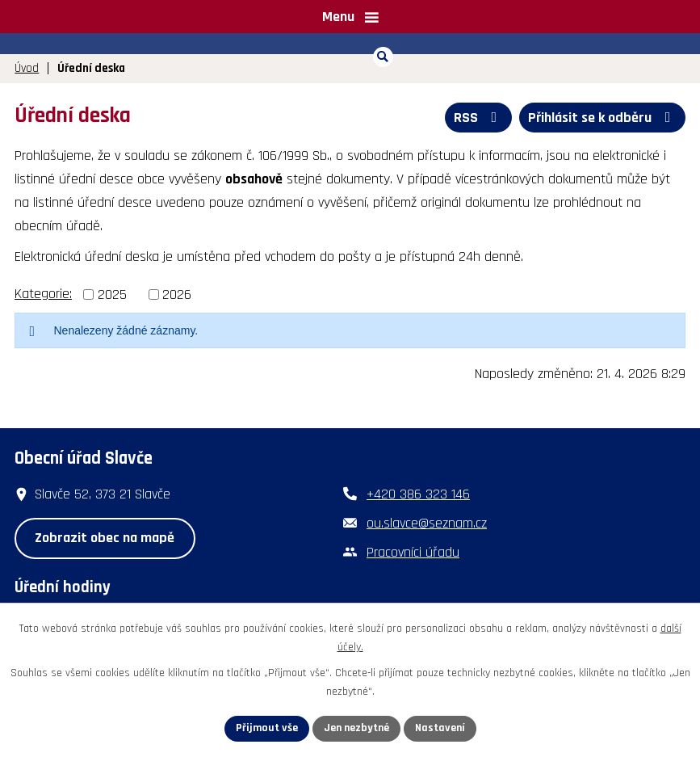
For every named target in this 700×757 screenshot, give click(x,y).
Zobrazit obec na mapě (105, 538)
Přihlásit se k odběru (603, 118)
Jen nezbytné (356, 728)
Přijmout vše (267, 728)
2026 (177, 294)
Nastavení (440, 728)
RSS (479, 118)
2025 (112, 294)
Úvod (27, 68)
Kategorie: (43, 294)
